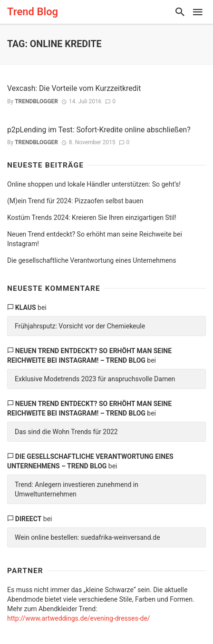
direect (29, 519)
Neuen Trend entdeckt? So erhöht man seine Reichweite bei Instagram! (95, 239)
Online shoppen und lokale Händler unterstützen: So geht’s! (94, 184)
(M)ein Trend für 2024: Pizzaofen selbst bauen (75, 201)
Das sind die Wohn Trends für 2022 (66, 432)
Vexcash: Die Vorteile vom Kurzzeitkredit (74, 88)
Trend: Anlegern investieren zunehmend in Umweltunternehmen (77, 489)
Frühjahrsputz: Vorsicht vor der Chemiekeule (80, 326)
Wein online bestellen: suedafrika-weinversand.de (87, 537)
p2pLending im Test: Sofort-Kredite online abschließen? (99, 130)
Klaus (26, 307)
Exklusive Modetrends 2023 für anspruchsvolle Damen (95, 379)
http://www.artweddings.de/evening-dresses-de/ (79, 618)
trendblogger (36, 101)
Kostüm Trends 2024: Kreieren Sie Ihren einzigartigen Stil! (92, 218)
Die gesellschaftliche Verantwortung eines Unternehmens (92, 260)
